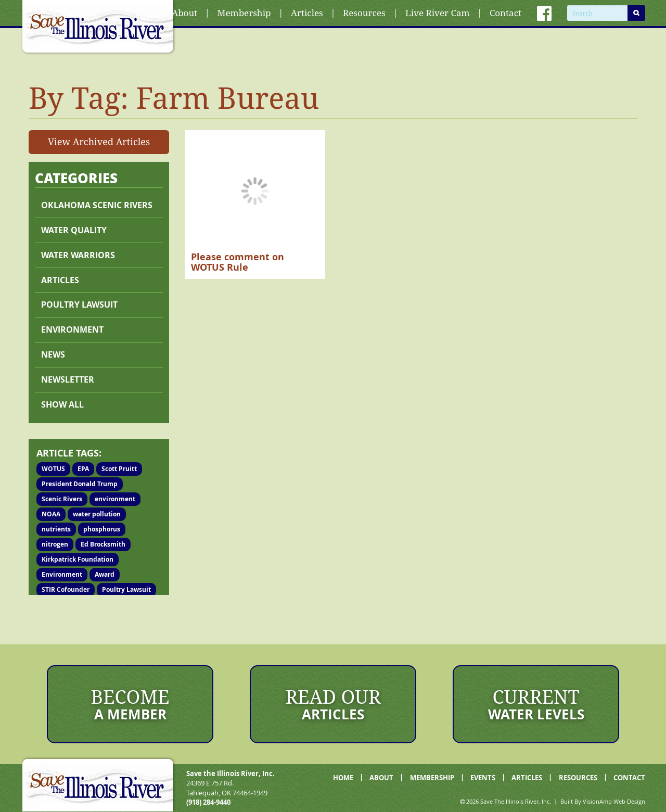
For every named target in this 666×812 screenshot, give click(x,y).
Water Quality (74, 230)
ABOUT (381, 778)
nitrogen (55, 544)
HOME (343, 778)
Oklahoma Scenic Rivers (97, 205)
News (53, 354)
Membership (244, 13)
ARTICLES (527, 778)
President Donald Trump (80, 484)
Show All (62, 404)
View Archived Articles (99, 142)
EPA (83, 469)
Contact (505, 13)
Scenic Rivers (62, 499)
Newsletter (68, 379)
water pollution (97, 514)
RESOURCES (578, 778)
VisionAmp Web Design (614, 801)
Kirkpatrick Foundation (78, 559)
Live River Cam (437, 13)
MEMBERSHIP (432, 778)
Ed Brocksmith (103, 544)
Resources (364, 13)
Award (105, 574)
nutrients (56, 529)
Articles (307, 13)
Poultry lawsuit (79, 304)
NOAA (51, 514)
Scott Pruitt (119, 469)
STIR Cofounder (66, 589)
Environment (72, 329)
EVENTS (483, 778)
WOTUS (53, 469)
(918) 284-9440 (208, 802)
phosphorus (102, 529)
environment (115, 499)
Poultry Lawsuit (126, 589)
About (184, 13)
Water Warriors (78, 255)
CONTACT (629, 778)
